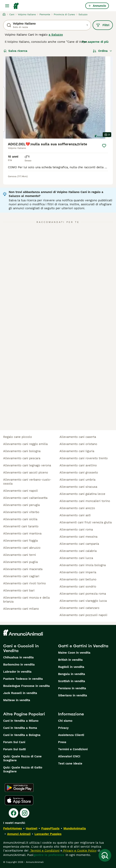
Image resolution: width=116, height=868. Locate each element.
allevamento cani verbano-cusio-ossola (27, 482)
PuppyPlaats (50, 828)
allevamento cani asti (75, 515)
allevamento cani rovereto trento (84, 458)
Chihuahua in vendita (18, 657)
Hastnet (32, 828)
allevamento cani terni (20, 555)
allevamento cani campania (79, 544)
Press (62, 742)
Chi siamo (65, 721)
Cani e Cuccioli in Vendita (21, 648)
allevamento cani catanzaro (79, 608)
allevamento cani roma (76, 530)
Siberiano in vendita (73, 695)
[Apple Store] (19, 800)
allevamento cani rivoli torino (24, 583)
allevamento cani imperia (78, 572)
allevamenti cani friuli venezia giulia (86, 522)
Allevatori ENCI (69, 756)
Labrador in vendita (17, 672)
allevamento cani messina (78, 537)
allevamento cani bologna (22, 451)
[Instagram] (25, 813)
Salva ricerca (15, 51)
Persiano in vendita (72, 688)
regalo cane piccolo (18, 437)
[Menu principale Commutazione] (7, 6)
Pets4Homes (12, 828)
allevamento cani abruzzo (22, 548)
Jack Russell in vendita (20, 693)
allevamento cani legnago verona (27, 465)
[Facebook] (13, 813)
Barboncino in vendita (19, 665)
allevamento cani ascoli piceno (26, 473)
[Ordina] (103, 51)
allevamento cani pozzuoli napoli (83, 615)
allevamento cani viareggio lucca (83, 601)
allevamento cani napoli (21, 491)
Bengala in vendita (72, 674)
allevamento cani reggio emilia (25, 444)
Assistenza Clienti (71, 735)
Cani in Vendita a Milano (21, 721)
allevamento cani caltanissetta (25, 498)
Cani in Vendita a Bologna (22, 735)
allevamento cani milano (21, 609)
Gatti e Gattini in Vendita (83, 646)
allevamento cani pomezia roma (83, 594)
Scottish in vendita (72, 681)
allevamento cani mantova (22, 533)
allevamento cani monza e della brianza (26, 600)
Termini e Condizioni (73, 749)
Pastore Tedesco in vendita (23, 679)
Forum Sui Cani (14, 742)
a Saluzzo (56, 35)
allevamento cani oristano (78, 444)
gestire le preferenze (49, 855)
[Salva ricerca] (105, 855)
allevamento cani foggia (20, 541)
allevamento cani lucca (76, 558)
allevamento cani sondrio (78, 587)
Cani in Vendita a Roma (20, 728)
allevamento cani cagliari (21, 576)
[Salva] (104, 146)
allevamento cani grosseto (79, 473)
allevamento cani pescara (22, 458)
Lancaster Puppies (48, 834)
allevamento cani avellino (78, 465)
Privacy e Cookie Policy (79, 851)
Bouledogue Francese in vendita (26, 686)
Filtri (103, 25)
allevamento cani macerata (23, 569)
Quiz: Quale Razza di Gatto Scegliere (23, 769)
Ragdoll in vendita (71, 667)
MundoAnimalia (75, 828)
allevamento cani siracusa (78, 487)
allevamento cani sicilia (20, 519)
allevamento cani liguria (77, 451)
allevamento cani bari (19, 590)
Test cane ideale (70, 763)
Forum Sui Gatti (14, 749)
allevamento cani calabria (78, 551)
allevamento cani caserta (78, 437)
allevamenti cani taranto (21, 526)
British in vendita (70, 660)
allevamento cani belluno (78, 579)
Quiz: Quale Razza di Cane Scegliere (22, 758)
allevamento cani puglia (20, 562)
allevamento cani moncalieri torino (85, 501)
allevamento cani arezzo (77, 508)
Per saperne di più (95, 42)
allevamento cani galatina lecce (82, 494)
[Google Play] (19, 788)
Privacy (63, 728)
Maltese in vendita (17, 700)
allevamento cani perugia (21, 505)
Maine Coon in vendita (74, 653)
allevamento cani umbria (77, 480)
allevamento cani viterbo (21, 512)
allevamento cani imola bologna (83, 565)
